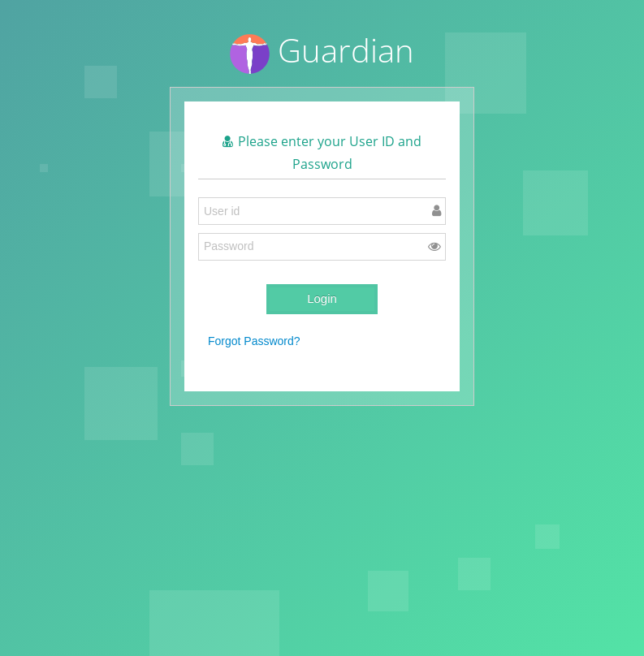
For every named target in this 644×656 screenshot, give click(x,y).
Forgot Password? (254, 341)
